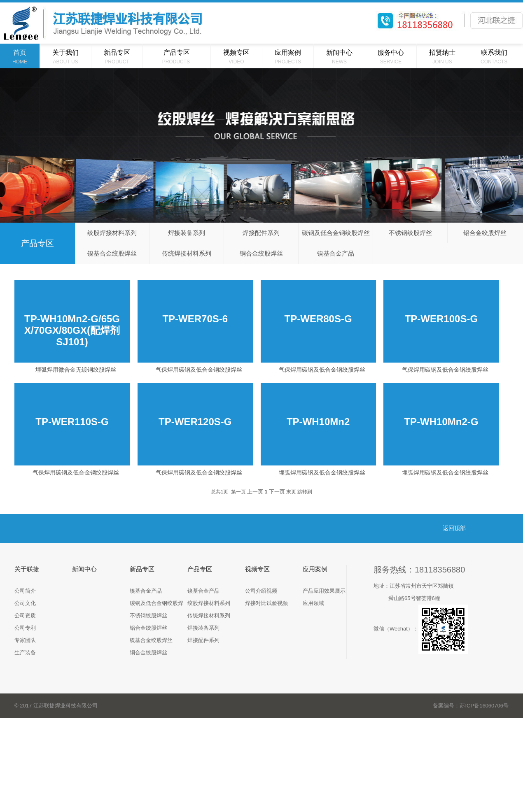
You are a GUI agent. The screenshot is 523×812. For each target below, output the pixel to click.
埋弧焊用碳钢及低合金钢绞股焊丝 (322, 472)
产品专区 (200, 569)
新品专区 (142, 569)
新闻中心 (84, 569)
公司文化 (25, 603)
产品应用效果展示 (324, 591)
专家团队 (25, 640)
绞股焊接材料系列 (112, 233)
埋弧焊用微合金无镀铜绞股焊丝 (76, 370)
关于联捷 (27, 569)
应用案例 (315, 569)
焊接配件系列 (261, 233)
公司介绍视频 (261, 591)
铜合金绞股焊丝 (261, 253)
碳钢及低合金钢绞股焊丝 (336, 233)
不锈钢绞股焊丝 (410, 233)
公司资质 (25, 615)
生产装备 (25, 653)
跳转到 (305, 492)
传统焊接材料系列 (187, 253)
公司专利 (25, 628)
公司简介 (25, 591)
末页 (291, 492)
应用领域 (313, 603)
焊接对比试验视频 (266, 603)
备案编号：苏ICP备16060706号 (471, 706)
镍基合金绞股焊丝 (112, 253)
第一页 (238, 492)
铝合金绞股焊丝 (485, 233)
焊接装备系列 (187, 233)
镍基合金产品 (336, 253)
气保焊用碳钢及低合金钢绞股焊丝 (199, 370)
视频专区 (257, 569)
